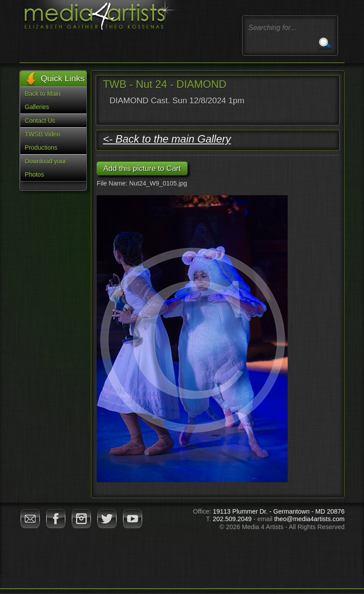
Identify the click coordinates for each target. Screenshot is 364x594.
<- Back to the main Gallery (167, 139)
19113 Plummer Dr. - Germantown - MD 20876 (279, 511)
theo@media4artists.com (310, 519)
